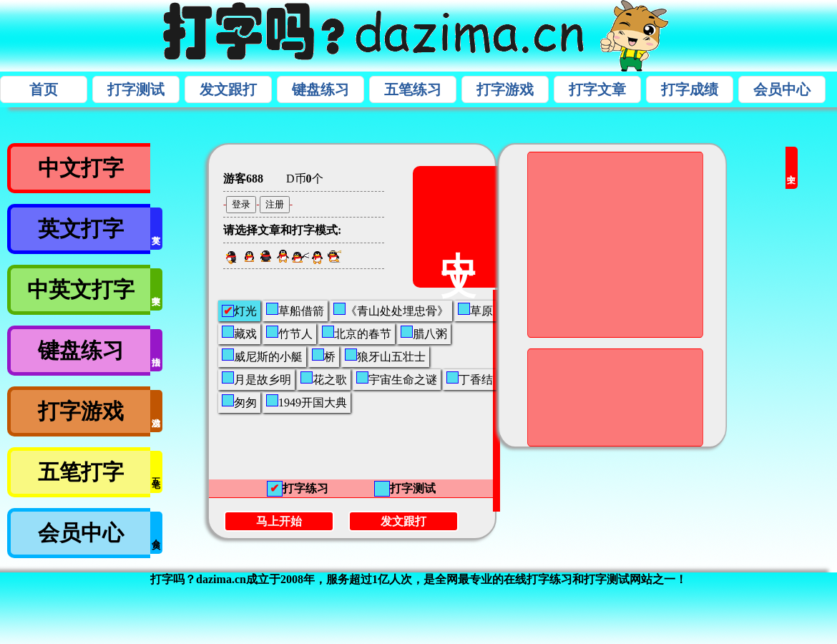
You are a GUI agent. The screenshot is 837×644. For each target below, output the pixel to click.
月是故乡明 (256, 379)
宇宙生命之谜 (397, 379)
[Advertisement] (550, 396)
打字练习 (298, 489)
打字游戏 (505, 89)
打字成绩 (690, 89)
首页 (44, 89)
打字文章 (597, 89)
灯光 (239, 311)
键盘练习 (320, 89)
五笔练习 (413, 89)
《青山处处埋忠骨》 (391, 310)
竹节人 (289, 333)
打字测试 (136, 89)
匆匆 (239, 401)
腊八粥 (424, 333)
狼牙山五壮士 (385, 356)
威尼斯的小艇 (262, 356)
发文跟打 (228, 89)
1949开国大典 (307, 401)
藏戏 (239, 333)
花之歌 (324, 379)
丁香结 (470, 379)
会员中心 (782, 89)
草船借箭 (295, 310)
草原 (475, 310)
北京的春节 (357, 333)
